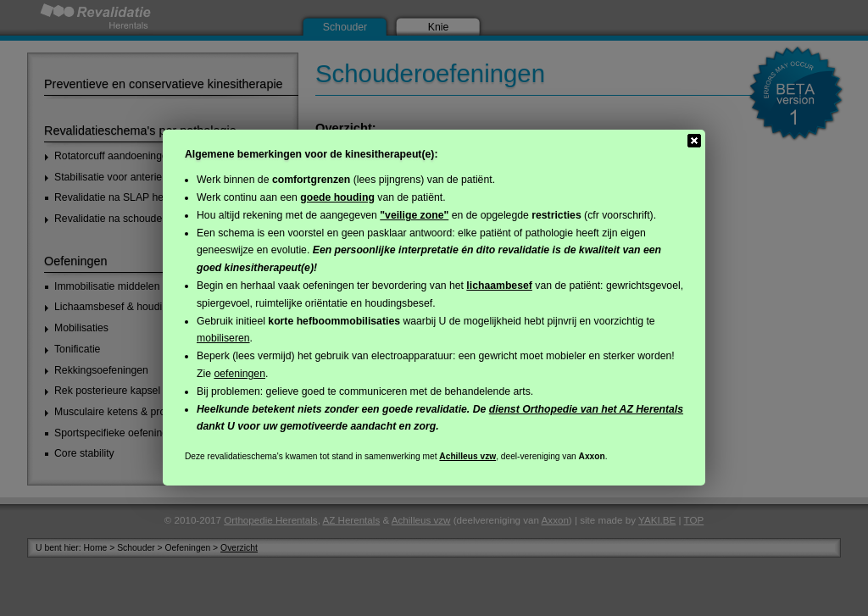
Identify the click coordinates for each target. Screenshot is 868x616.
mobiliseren (223, 338)
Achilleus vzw (467, 456)
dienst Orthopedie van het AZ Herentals (586, 409)
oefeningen (239, 374)
